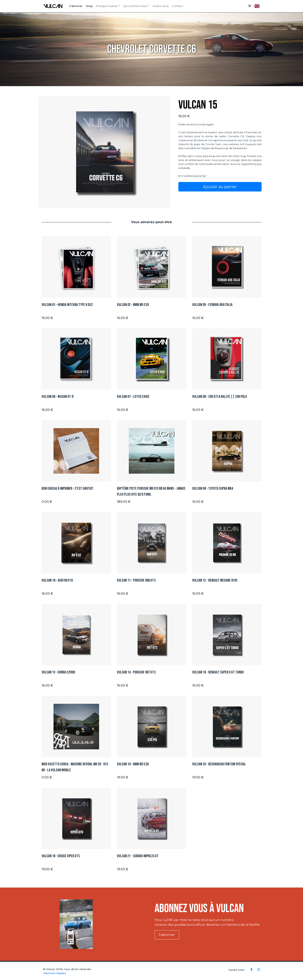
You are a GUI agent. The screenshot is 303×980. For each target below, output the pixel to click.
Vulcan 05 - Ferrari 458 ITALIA (212, 305)
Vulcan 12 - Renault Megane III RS (215, 580)
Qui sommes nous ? (136, 6)
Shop (89, 6)
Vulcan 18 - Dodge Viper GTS (61, 856)
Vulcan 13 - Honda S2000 (58, 672)
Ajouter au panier (220, 187)
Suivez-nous (161, 6)
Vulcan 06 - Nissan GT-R (58, 397)
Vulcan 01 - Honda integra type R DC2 (67, 305)
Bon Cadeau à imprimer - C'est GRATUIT (68, 489)
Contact (177, 6)
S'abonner (76, 6)
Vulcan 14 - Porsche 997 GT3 (136, 672)
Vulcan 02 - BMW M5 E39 (133, 305)
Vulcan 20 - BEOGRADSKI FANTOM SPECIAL (219, 764)
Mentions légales (55, 973)
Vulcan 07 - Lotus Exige (133, 397)
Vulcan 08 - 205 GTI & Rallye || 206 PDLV (220, 397)
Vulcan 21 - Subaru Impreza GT (138, 856)
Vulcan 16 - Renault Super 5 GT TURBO (218, 672)
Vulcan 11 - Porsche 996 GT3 (136, 580)
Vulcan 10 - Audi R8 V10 (57, 580)
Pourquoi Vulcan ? (108, 6)
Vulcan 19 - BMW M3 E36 (133, 764)
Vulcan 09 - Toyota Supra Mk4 (213, 489)
